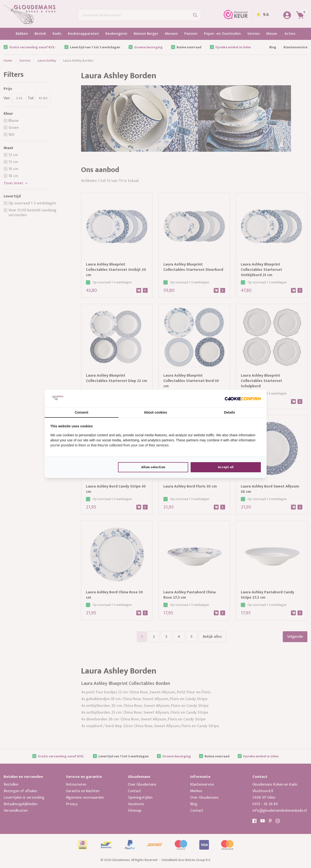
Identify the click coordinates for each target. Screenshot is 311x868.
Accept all (226, 467)
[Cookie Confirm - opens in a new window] (243, 399)
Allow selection (153, 467)
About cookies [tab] (155, 412)
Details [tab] (229, 412)
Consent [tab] (82, 412)
